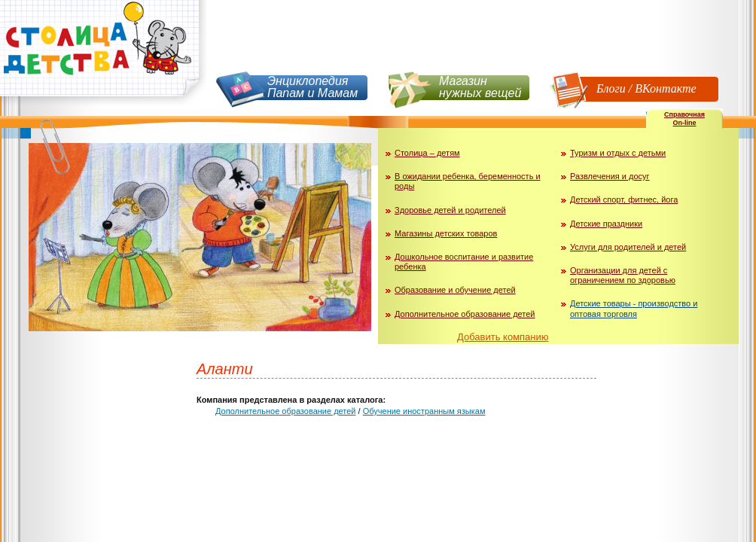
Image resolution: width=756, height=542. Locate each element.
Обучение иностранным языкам (424, 411)
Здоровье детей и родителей (450, 210)
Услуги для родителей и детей (628, 247)
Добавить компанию (503, 337)
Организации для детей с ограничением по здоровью (623, 275)
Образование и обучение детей (455, 290)
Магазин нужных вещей (480, 87)
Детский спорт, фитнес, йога (624, 199)
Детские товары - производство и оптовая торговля (634, 308)
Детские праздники (606, 224)
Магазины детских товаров (446, 233)
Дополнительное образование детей (465, 314)
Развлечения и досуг (610, 176)
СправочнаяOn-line (684, 119)
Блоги (611, 88)
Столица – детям (427, 153)
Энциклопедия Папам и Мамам (312, 87)
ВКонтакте (665, 88)
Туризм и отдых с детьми (618, 153)
